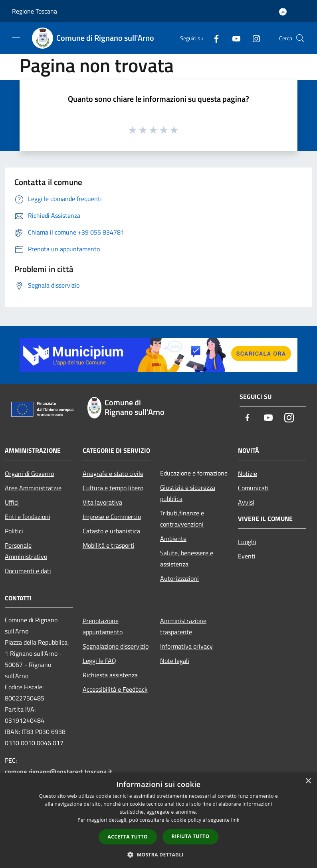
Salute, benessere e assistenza (187, 558)
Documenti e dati (28, 571)
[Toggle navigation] (16, 37)
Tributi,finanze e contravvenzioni (182, 519)
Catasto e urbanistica (111, 531)
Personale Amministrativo (26, 551)
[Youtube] (233, 38)
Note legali (175, 661)
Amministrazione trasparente (183, 626)
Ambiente (173, 539)
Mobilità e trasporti (109, 545)
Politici (14, 531)
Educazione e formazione (194, 473)
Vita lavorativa (102, 502)
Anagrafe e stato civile (113, 473)
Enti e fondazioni (28, 517)
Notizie (248, 473)
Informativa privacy (186, 646)
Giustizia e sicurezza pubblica (188, 493)
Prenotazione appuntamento (103, 626)
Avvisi (246, 502)
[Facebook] (213, 38)
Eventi (247, 556)
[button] (158, 854)
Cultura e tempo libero (113, 488)
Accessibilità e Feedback (115, 689)
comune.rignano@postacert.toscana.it (58, 771)
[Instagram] (253, 38)
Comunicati (253, 488)
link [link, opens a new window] (235, 820)
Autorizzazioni (179, 578)
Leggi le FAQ (99, 661)
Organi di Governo (29, 473)
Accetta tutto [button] (128, 837)
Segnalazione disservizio (116, 646)
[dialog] (158, 820)
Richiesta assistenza (110, 675)
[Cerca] (300, 38)
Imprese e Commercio (112, 517)
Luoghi (247, 542)
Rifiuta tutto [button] (191, 836)
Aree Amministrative (33, 488)
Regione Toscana (35, 11)
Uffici (12, 502)
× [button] (308, 781)
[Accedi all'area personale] (283, 12)
